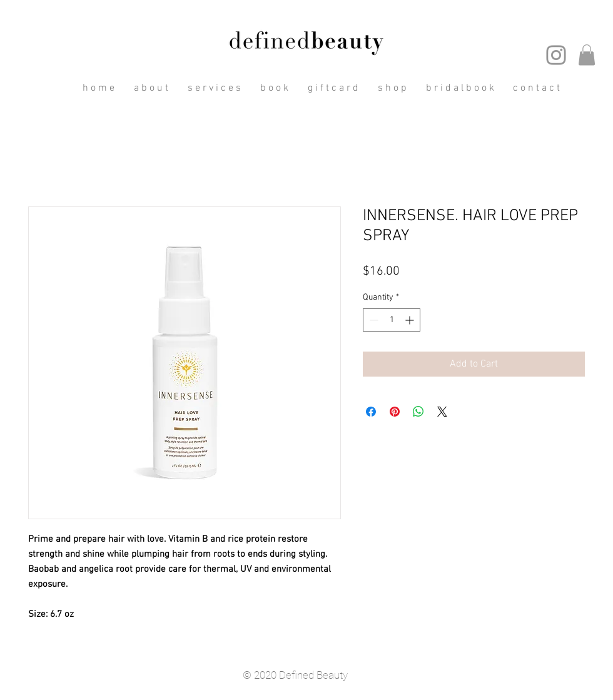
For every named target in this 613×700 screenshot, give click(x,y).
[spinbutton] (392, 320)
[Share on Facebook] (371, 412)
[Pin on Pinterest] (395, 412)
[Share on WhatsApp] (418, 412)
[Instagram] (556, 55)
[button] (587, 55)
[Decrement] (372, 320)
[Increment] (411, 320)
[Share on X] (442, 412)
